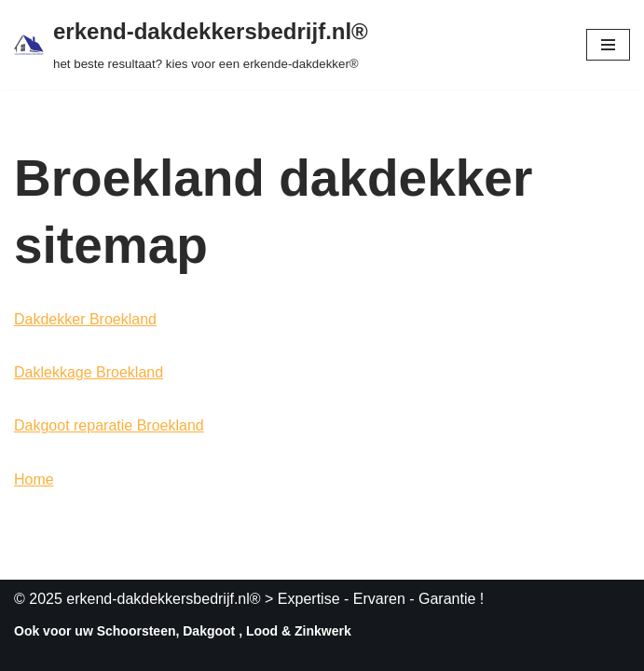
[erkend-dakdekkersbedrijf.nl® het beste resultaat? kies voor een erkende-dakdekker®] (191, 45)
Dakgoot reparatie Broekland (109, 425)
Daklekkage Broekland (89, 372)
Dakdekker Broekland (85, 319)
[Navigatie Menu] (608, 45)
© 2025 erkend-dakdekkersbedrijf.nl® (137, 599)
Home (34, 479)
